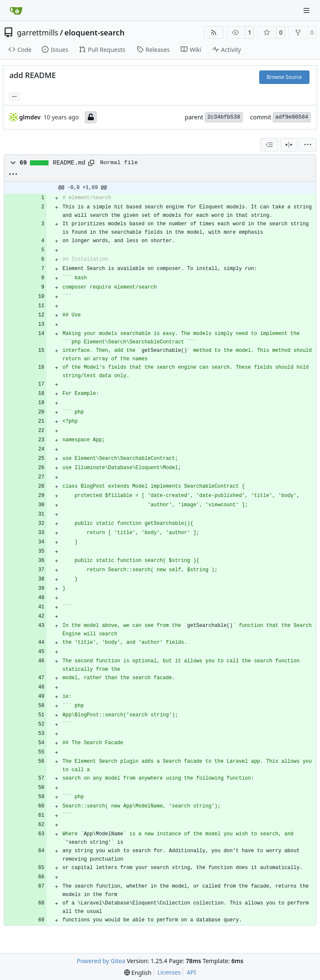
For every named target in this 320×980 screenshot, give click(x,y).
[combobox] (269, 145)
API (191, 972)
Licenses (169, 972)
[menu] (308, 145)
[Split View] (289, 145)
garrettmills (38, 32)
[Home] (16, 11)
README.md (69, 163)
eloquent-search (94, 32)
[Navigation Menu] (307, 10)
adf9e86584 (292, 117)
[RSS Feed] (214, 32)
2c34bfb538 (224, 117)
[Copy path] (91, 163)
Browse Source (284, 77)
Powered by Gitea (101, 961)
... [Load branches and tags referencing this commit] (14, 96)
